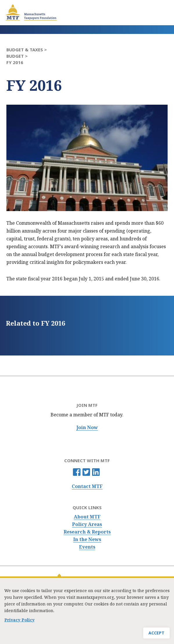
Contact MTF (87, 486)
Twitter (86, 472)
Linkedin (96, 472)
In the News (87, 539)
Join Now (87, 428)
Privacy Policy (19, 622)
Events (87, 547)
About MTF (87, 517)
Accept (156, 635)
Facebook (77, 472)
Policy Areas (87, 524)
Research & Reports (87, 532)
